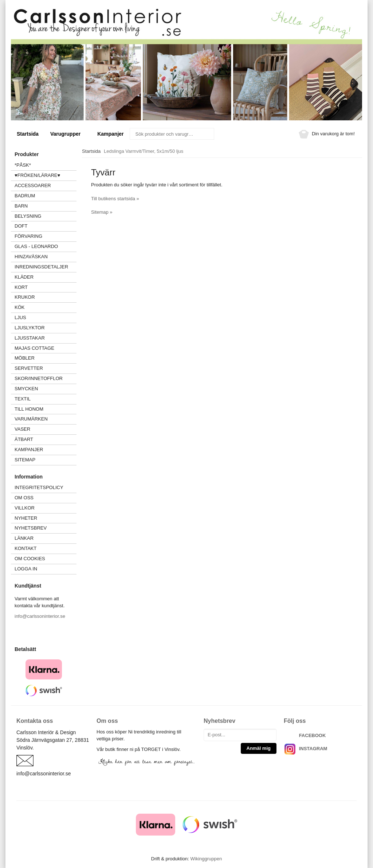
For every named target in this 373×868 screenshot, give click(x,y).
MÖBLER (25, 358)
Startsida (28, 134)
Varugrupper (68, 134)
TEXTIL (46, 399)
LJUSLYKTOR (30, 328)
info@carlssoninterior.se (40, 616)
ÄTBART (46, 439)
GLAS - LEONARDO (36, 246)
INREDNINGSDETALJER (41, 267)
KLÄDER (46, 277)
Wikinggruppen (206, 859)
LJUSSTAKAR (30, 338)
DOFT (46, 226)
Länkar (24, 538)
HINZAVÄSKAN (31, 257)
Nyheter (26, 518)
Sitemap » (102, 212)
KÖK (19, 307)
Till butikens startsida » (115, 199)
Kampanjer (110, 134)
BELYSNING (28, 216)
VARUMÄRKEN (46, 419)
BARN (21, 206)
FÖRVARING (28, 236)
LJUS (46, 317)
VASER (22, 429)
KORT (21, 287)
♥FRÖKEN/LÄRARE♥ (37, 175)
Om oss (24, 498)
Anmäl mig (259, 748)
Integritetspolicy (39, 487)
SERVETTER (29, 368)
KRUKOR (25, 297)
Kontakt (25, 548)
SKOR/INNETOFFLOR (39, 378)
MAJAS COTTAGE (34, 348)
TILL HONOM (29, 409)
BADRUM (25, 196)
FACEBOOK (313, 735)
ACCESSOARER (46, 185)
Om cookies (30, 559)
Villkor (25, 508)
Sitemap (25, 460)
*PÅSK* (23, 165)
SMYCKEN (46, 389)
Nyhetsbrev (31, 528)
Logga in (26, 569)
